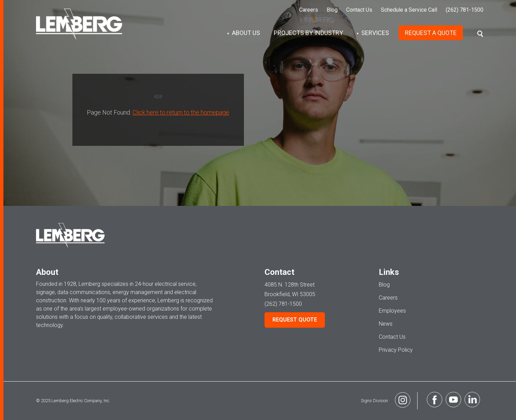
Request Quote (295, 320)
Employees (392, 311)
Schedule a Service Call (409, 10)
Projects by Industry (308, 33)
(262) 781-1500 (465, 10)
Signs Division (388, 401)
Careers (309, 10)
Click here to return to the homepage (181, 112)
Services (375, 33)
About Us (246, 33)
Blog (332, 10)
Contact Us (359, 10)
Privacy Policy (396, 350)
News (386, 324)
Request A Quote (431, 33)
